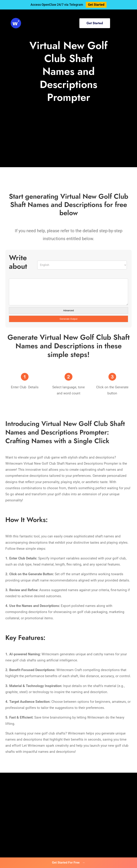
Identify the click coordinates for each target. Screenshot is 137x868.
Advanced (68, 310)
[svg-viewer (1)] (16, 20)
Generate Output (68, 319)
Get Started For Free (68, 863)
